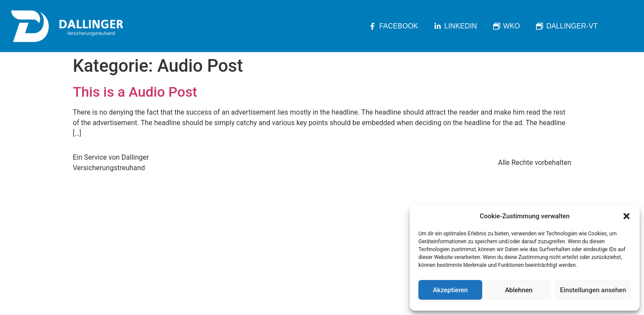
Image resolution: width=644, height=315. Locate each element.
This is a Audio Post (135, 92)
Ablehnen (519, 290)
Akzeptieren (450, 290)
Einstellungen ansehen (593, 290)
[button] (627, 216)
